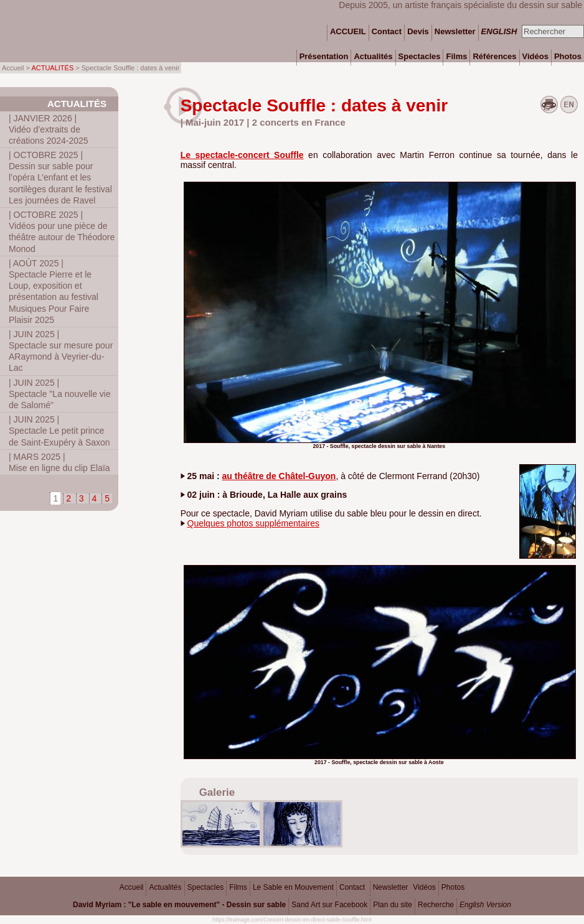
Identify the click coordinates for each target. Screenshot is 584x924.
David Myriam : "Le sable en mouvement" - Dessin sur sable (179, 905)
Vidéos (424, 887)
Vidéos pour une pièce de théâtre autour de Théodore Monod (62, 232)
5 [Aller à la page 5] (107, 498)
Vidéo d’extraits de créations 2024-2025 (49, 129)
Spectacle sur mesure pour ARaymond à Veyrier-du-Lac (61, 351)
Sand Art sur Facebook (329, 905)
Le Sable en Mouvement (293, 887)
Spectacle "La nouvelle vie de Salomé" (60, 394)
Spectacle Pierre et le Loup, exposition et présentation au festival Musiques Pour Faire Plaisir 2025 (54, 292)
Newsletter (391, 887)
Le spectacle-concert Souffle (242, 155)
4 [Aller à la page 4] (95, 498)
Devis (418, 31)
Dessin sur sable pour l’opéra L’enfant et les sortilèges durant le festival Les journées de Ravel (60, 178)
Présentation (324, 56)
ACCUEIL (348, 31)
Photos (453, 887)
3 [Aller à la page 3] (82, 498)
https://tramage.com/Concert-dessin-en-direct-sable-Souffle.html (292, 920)
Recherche (436, 905)
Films (238, 887)
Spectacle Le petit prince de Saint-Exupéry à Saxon (59, 431)
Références (494, 56)
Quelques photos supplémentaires (253, 523)
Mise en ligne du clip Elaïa (59, 462)
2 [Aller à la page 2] (68, 498)
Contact (352, 887)
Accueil (132, 887)
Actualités (77, 104)
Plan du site (393, 905)
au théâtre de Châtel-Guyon (279, 476)
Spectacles (206, 887)
